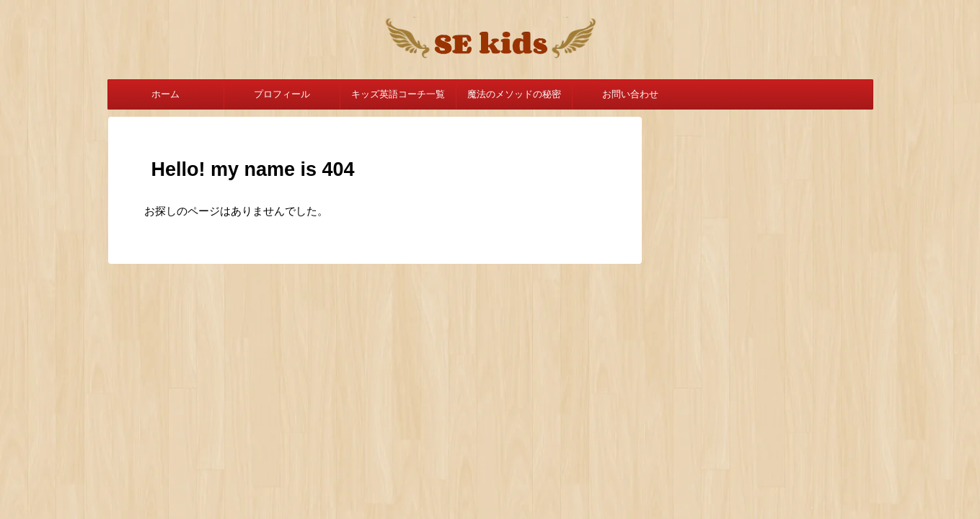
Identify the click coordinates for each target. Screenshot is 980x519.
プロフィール (282, 94)
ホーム (165, 94)
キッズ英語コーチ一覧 (398, 94)
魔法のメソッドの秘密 (514, 94)
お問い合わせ (630, 94)
